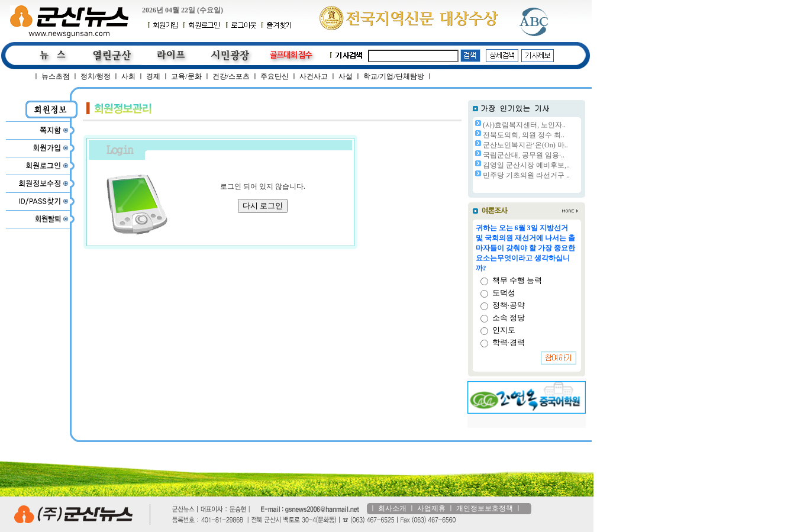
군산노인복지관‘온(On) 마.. (525, 145)
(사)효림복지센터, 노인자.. (524, 125)
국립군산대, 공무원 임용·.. (524, 155)
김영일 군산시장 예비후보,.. (526, 165)
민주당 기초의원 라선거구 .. (526, 175)
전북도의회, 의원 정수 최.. (524, 135)
